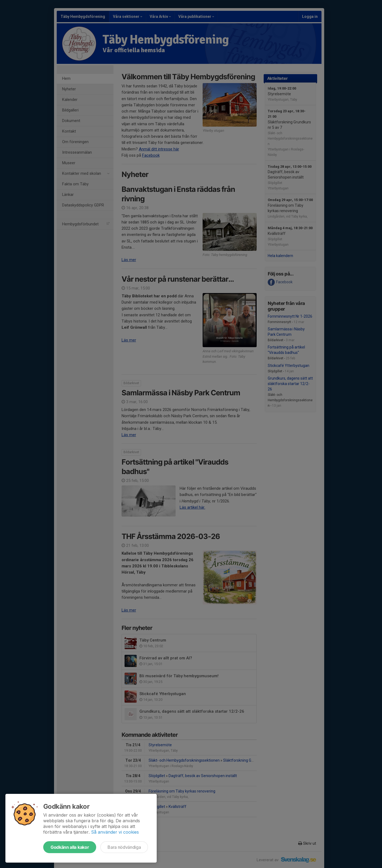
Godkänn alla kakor (70, 847)
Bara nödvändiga (124, 847)
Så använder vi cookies (115, 832)
